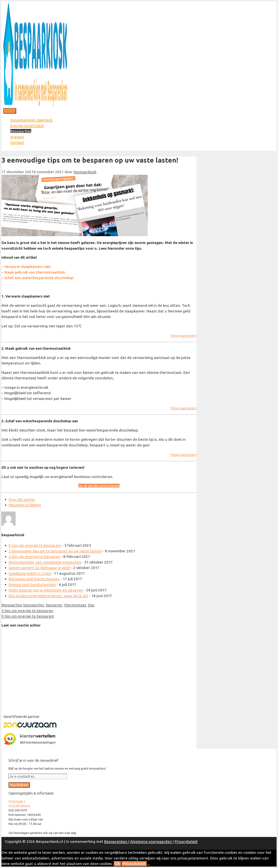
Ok (117, 864)
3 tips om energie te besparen (34, 556)
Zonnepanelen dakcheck (31, 120)
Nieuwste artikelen (25, 505)
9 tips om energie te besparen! (35, 545)
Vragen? (17, 137)
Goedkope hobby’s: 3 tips (30, 573)
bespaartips (34, 605)
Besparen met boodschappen (34, 579)
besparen (54, 605)
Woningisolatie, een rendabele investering (45, 562)
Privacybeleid (186, 841)
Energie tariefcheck (27, 126)
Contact (17, 142)
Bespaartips (21, 131)
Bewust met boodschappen (32, 584)
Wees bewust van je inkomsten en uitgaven (46, 590)
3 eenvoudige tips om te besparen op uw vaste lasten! (55, 551)
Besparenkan (116, 841)
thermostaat (75, 605)
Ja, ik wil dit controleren (99, 486)
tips (91, 605)
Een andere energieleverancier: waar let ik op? (48, 596)
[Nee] (148, 865)
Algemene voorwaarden (151, 841)
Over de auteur (22, 499)
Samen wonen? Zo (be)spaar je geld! (39, 568)
